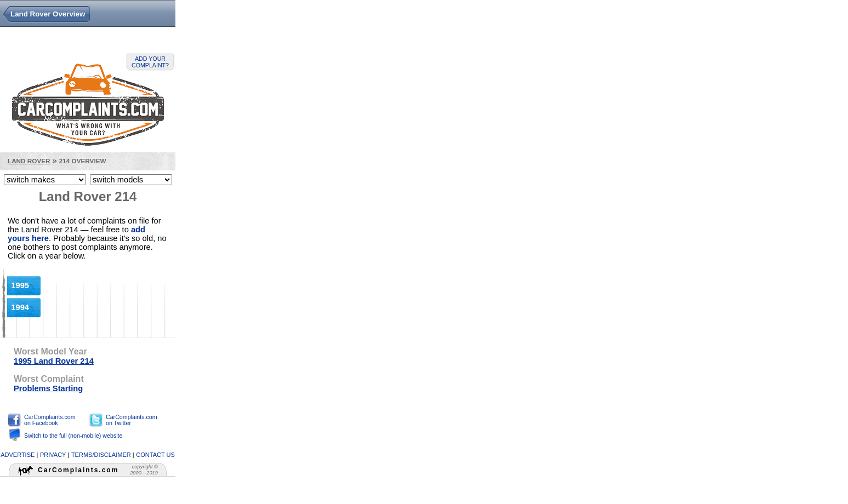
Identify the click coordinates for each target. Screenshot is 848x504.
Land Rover (29, 161)
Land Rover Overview (48, 14)
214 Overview (83, 161)
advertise (18, 455)
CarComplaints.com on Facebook (50, 420)
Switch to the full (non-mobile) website (73, 436)
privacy (53, 455)
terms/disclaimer (101, 455)
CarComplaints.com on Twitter (132, 420)
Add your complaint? (150, 62)
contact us (155, 455)
